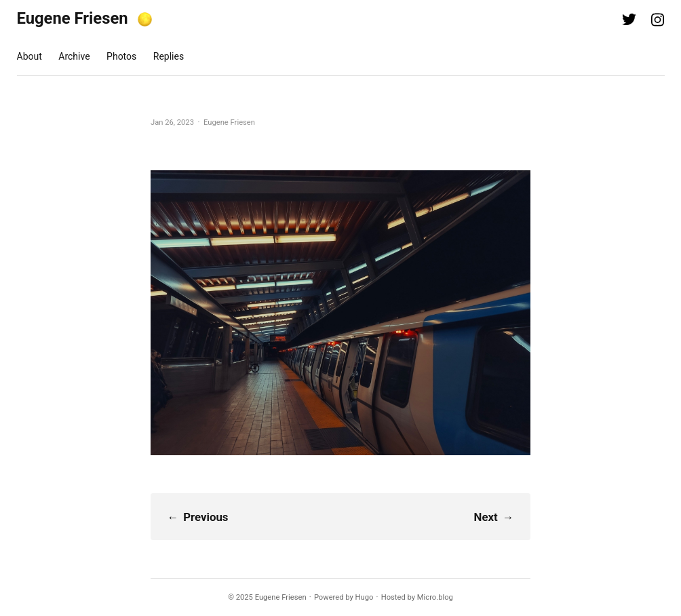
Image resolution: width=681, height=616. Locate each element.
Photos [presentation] (121, 56)
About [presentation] (30, 56)
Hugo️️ (365, 597)
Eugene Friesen (73, 18)
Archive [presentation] (74, 56)
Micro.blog (435, 597)
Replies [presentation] (169, 56)
